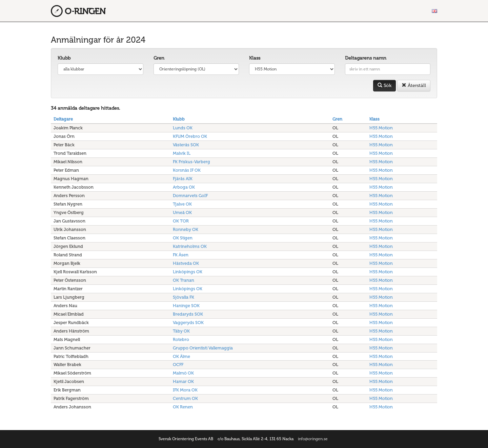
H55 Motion (381, 128)
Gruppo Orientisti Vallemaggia (203, 348)
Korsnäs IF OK (187, 170)
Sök (384, 86)
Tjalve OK (182, 204)
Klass (255, 58)
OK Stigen (183, 238)
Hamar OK (183, 381)
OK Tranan (184, 280)
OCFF (178, 365)
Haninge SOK (186, 306)
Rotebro (181, 339)
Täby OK (181, 331)
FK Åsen (181, 255)
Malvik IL (182, 153)
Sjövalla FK (184, 297)
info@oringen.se (313, 439)
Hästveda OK (186, 263)
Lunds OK (183, 128)
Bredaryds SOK (188, 314)
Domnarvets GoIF (190, 196)
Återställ (414, 86)
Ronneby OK (186, 229)
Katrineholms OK (190, 246)
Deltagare (63, 119)
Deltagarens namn (366, 58)
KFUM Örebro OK (190, 136)
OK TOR (181, 221)
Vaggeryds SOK (188, 323)
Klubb (64, 58)
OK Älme (181, 356)
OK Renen (183, 407)
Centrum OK (185, 398)
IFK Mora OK (185, 390)
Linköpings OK (188, 272)
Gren (159, 58)
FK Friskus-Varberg (191, 162)
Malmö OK (183, 373)
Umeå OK (182, 212)
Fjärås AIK (183, 179)
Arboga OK (184, 187)
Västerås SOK (186, 145)
